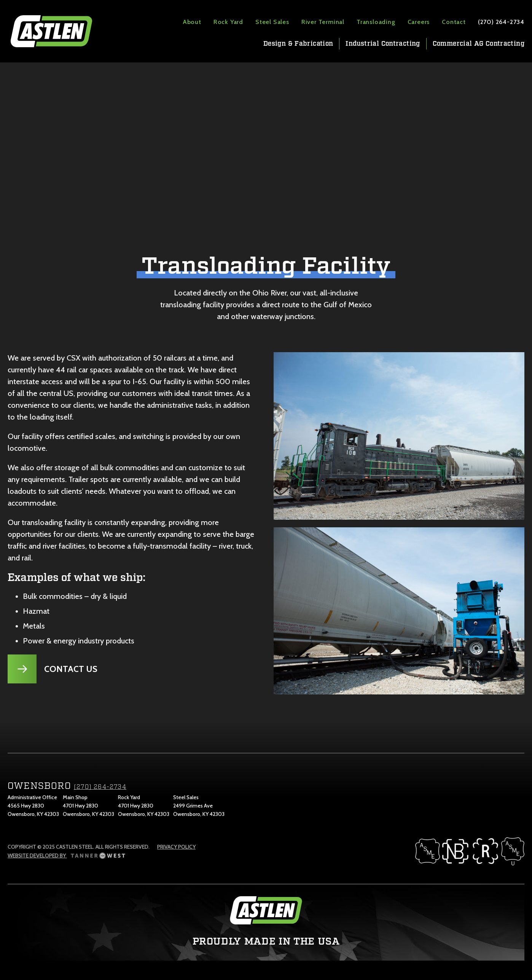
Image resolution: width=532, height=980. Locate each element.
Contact (454, 22)
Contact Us (71, 669)
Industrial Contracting (383, 44)
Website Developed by (66, 856)
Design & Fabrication (298, 44)
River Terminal (323, 22)
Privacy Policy (176, 847)
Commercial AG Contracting (479, 44)
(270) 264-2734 (501, 22)
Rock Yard (228, 22)
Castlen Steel (51, 31)
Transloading (376, 22)
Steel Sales (272, 22)
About (192, 22)
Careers (419, 22)
